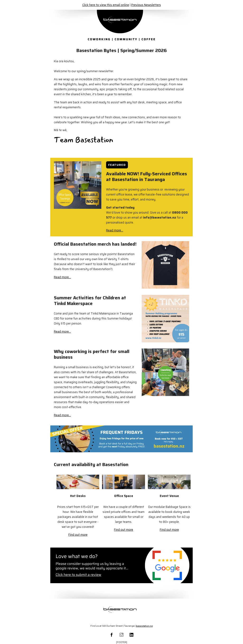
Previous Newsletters (146, 5)
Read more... (115, 230)
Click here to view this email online (106, 5)
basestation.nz (144, 626)
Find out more (78, 535)
